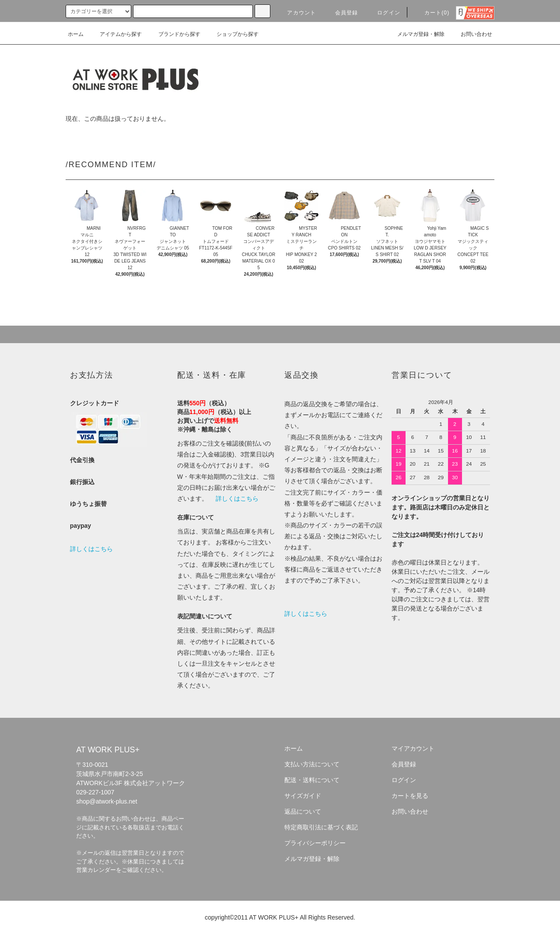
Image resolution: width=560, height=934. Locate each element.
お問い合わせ (471, 34)
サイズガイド (303, 796)
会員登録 (341, 13)
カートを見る (410, 796)
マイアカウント (413, 748)
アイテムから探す (115, 34)
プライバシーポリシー (315, 843)
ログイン (383, 13)
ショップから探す (232, 34)
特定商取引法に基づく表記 (321, 827)
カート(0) (432, 13)
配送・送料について (312, 780)
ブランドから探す (174, 34)
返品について (303, 811)
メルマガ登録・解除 (416, 34)
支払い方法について (312, 764)
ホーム (76, 34)
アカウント (296, 13)
